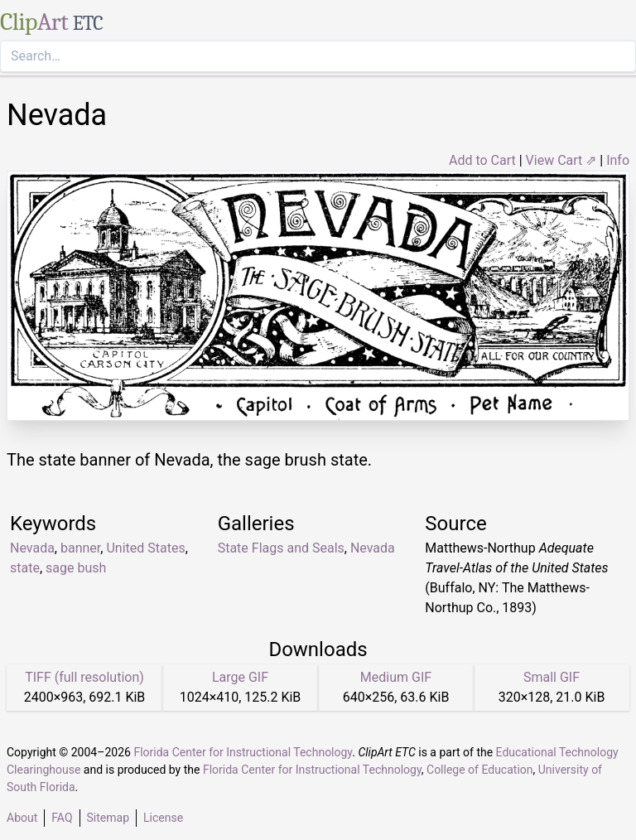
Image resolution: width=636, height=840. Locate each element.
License (163, 818)
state (25, 568)
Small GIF (552, 677)
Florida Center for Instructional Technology (243, 752)
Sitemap (108, 818)
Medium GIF (396, 677)
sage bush (76, 568)
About (22, 818)
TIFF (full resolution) (84, 677)
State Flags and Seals (281, 548)
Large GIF (240, 677)
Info (618, 160)
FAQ (62, 818)
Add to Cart (482, 160)
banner (80, 548)
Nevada (32, 548)
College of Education (480, 770)
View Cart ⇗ (561, 160)
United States (145, 548)
